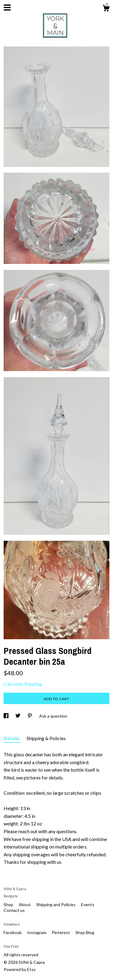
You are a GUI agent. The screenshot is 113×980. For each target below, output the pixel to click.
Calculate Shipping (23, 684)
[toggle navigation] (7, 8)
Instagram (37, 932)
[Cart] (106, 9)
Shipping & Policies (46, 738)
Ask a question (53, 716)
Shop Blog (85, 932)
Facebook (13, 932)
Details (12, 738)
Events (88, 904)
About (25, 904)
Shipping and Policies (56, 904)
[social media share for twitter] (18, 716)
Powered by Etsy (20, 969)
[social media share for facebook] (6, 716)
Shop (9, 904)
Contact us (14, 910)
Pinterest (61, 932)
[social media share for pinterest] (30, 716)
